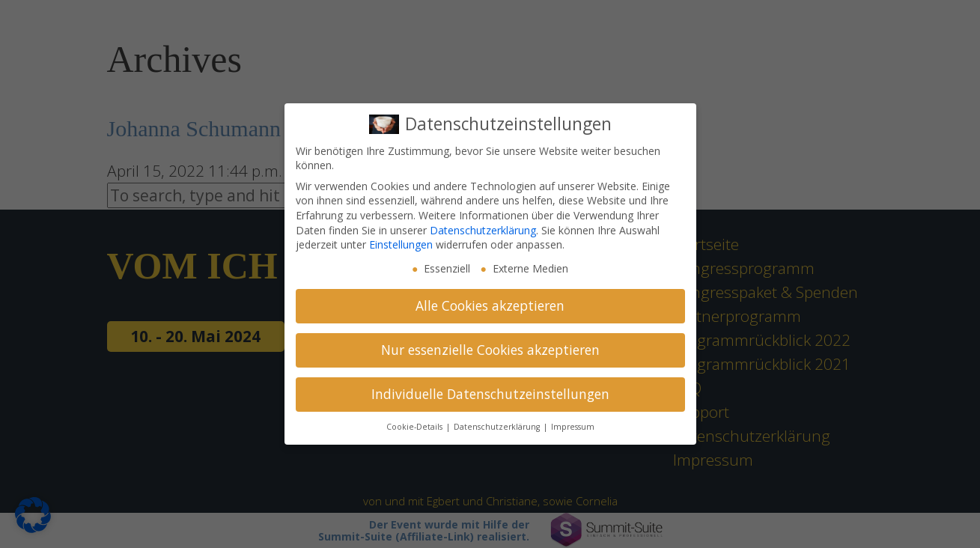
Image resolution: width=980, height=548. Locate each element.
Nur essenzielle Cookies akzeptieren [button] (490, 350)
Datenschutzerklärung (483, 230)
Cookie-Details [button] (416, 427)
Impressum (573, 427)
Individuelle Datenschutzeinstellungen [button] (490, 394)
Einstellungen (401, 244)
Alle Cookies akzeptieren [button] (490, 305)
